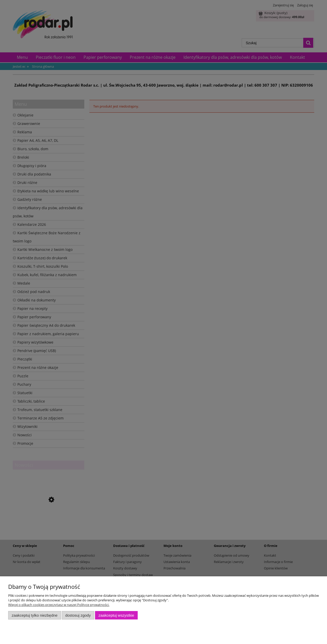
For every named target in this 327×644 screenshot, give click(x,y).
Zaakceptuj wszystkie (116, 615)
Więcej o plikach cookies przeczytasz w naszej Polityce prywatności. (59, 605)
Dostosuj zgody (78, 615)
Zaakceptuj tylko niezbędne (35, 615)
